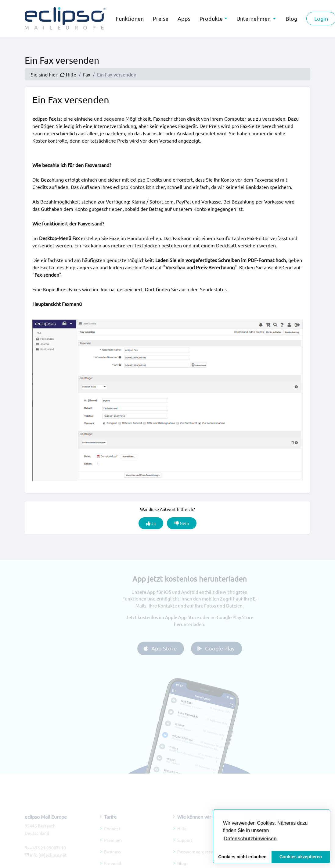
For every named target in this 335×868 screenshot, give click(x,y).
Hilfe (182, 834)
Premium (113, 845)
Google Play (220, 648)
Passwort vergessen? (197, 857)
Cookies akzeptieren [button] (301, 857)
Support (185, 845)
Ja (151, 523)
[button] (250, 839)
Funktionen (130, 18)
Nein (182, 523)
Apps (184, 18)
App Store (165, 648)
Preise (161, 18)
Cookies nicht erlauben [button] (242, 857)
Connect (112, 834)
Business (112, 857)
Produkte (211, 18)
